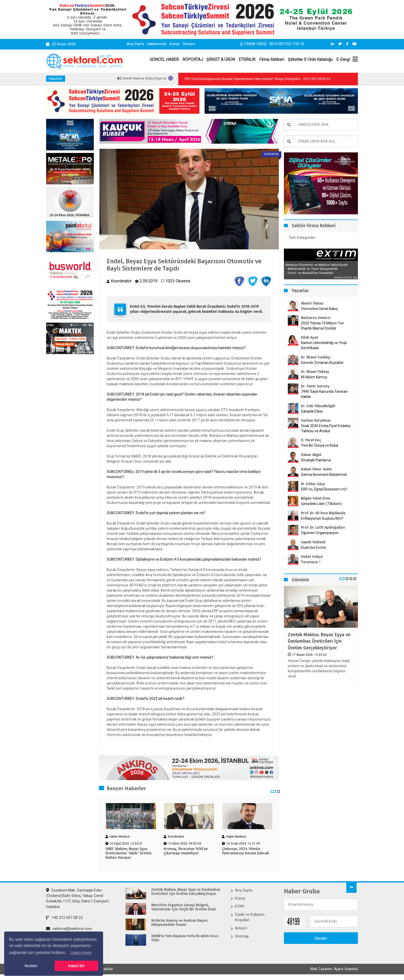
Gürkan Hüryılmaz (316, 420)
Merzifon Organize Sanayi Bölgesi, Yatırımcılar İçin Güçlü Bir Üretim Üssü (183, 907)
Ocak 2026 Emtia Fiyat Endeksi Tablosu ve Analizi (326, 428)
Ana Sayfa (135, 44)
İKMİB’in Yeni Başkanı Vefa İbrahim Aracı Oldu (185, 938)
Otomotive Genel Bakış (319, 309)
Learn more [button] (81, 953)
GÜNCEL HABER (164, 59)
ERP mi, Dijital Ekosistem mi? (324, 489)
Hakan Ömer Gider (317, 469)
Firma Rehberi (272, 59)
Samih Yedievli (313, 542)
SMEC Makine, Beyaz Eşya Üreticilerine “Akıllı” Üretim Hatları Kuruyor (128, 853)
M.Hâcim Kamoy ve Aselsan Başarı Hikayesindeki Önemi (180, 923)
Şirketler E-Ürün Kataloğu (310, 59)
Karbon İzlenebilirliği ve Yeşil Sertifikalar (324, 345)
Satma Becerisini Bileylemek (324, 475)
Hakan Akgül (311, 455)
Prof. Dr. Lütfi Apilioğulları (323, 528)
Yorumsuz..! (311, 562)
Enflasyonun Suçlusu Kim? (322, 518)
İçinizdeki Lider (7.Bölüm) (321, 504)
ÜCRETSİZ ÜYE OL (287, 44)
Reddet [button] (31, 966)
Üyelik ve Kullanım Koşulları (250, 917)
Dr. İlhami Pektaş (315, 372)
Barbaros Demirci (316, 318)
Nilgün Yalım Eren (315, 498)
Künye (175, 44)
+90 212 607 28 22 (64, 918)
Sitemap (242, 936)
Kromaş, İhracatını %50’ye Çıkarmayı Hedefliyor (186, 851)
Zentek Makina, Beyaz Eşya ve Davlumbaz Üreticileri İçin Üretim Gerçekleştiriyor (319, 641)
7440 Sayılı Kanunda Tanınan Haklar (324, 394)
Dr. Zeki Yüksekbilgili (318, 406)
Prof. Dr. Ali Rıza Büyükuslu (323, 513)
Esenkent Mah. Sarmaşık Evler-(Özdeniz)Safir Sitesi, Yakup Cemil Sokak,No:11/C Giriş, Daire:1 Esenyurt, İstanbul (78, 899)
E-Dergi (343, 59)
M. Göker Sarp (313, 484)
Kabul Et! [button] (76, 966)
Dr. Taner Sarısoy (315, 386)
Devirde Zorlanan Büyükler (322, 363)
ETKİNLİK (247, 59)
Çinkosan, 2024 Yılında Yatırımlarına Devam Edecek (245, 851)
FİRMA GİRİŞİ (253, 44)
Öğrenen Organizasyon (320, 533)
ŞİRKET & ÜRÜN (221, 59)
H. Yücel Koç (311, 440)
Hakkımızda (157, 44)
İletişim (189, 44)
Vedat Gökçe (312, 557)
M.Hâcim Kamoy (314, 377)
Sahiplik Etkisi (312, 411)
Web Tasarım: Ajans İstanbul (334, 969)
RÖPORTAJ (193, 59)
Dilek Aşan (310, 337)
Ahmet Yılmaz (312, 303)
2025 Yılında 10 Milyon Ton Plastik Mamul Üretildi (322, 326)
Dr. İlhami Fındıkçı (316, 357)
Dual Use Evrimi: (314, 548)
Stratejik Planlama (316, 460)
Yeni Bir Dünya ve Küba (319, 445)
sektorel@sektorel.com (69, 929)
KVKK (240, 906)
